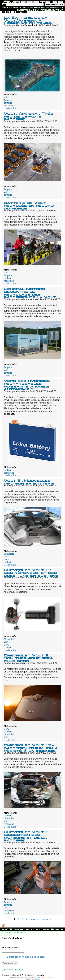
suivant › (35, 919)
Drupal (38, 979)
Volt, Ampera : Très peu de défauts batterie (29, 116)
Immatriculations (32, 929)
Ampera (8, 100)
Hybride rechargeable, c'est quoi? (29, 933)
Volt (6, 97)
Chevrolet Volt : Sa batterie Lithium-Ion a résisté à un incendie (31, 747)
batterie (8, 103)
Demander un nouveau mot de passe (26, 957)
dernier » (47, 919)
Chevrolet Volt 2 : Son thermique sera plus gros (28, 658)
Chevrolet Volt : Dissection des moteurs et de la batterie (25, 836)
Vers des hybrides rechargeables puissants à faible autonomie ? (27, 384)
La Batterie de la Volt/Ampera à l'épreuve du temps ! (29, 20)
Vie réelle (9, 106)
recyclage (9, 281)
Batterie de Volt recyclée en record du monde (29, 205)
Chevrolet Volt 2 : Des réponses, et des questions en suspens (31, 572)
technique (9, 473)
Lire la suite (10, 108)
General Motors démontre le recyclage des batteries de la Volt (30, 293)
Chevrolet (9, 554)
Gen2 (7, 559)
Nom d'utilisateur (13, 938)
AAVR (7, 929)
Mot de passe (10, 947)
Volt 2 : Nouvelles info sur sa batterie (29, 481)
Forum (57, 929)
